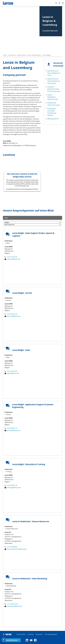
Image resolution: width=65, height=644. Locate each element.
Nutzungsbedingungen (51, 634)
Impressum (31, 634)
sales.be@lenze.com (12, 373)
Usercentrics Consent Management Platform (26, 189)
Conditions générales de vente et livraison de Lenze (54, 89)
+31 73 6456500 (11, 547)
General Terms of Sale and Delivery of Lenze (54, 73)
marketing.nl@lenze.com (13, 606)
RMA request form (53, 119)
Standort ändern (21, 634)
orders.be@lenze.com (12, 259)
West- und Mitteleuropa (34, 55)
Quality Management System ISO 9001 (53, 97)
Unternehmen (12, 55)
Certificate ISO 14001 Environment (54, 104)
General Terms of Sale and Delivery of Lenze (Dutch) (54, 81)
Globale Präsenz (22, 55)
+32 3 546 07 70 (11, 314)
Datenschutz (39, 634)
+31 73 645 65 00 (11, 604)
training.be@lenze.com (13, 488)
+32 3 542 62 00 (11, 257)
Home (5, 55)
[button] (4, 640)
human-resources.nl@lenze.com (16, 549)
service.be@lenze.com (13, 316)
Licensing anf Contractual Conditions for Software (52, 112)
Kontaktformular (12, 640)
